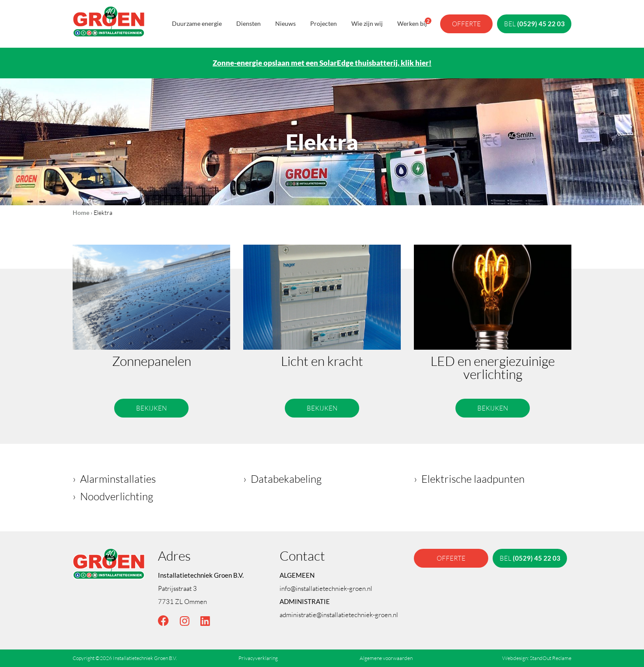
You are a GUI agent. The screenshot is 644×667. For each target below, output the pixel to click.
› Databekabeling (282, 479)
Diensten (248, 23)
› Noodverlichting (113, 496)
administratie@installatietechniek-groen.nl (339, 614)
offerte (466, 24)
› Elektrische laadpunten (469, 479)
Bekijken (151, 408)
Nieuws (285, 23)
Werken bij (412, 22)
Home (81, 212)
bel (534, 24)
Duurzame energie (197, 23)
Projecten (324, 23)
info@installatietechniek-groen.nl (326, 588)
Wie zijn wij (367, 23)
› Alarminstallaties (114, 479)
